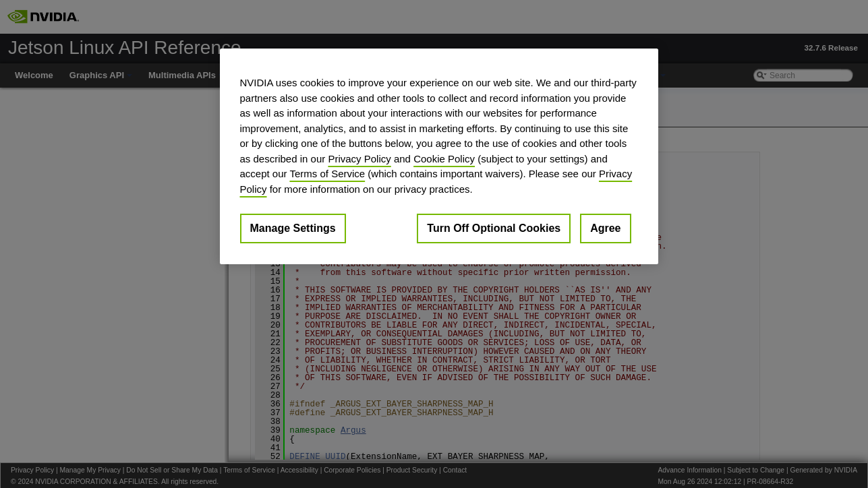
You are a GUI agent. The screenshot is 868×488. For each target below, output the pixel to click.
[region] (439, 156)
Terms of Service (327, 174)
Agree (605, 228)
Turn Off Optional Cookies (494, 228)
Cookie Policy (444, 159)
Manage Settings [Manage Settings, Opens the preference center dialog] (293, 228)
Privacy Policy (359, 159)
